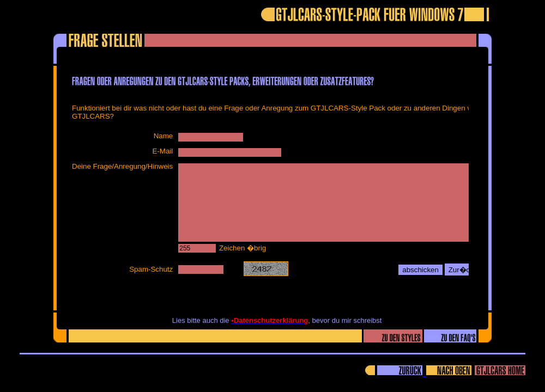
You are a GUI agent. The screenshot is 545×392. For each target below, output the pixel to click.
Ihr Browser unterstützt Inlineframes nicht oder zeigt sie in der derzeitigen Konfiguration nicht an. (269, 185)
